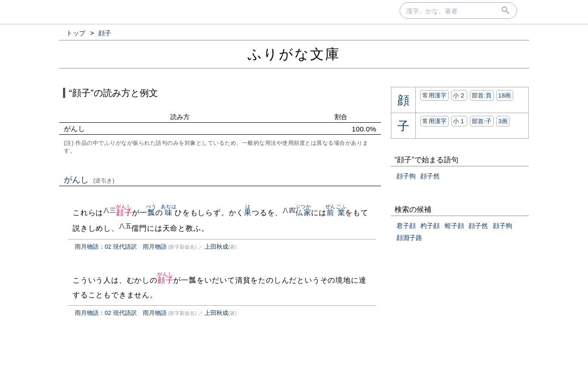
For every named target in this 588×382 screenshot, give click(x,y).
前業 (336, 213)
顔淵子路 (409, 238)
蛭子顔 (454, 226)
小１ (459, 121)
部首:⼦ (482, 121)
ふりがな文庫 (294, 54)
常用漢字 (434, 95)
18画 (504, 95)
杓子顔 (430, 226)
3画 (503, 121)
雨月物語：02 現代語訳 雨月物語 (121, 247)
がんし (89, 180)
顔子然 (430, 176)
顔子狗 (406, 176)
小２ (459, 95)
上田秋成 (216, 247)
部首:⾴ (482, 95)
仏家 (303, 213)
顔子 (124, 213)
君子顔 (406, 226)
